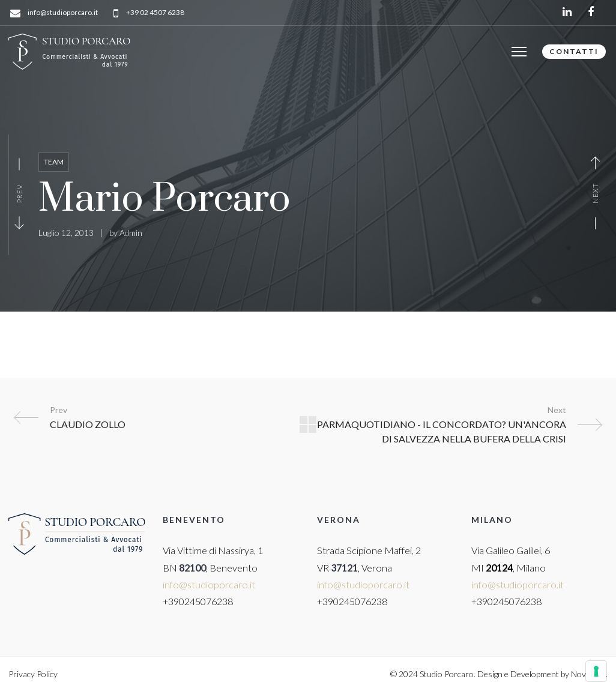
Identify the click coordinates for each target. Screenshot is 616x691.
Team (54, 162)
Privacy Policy (33, 674)
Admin (131, 233)
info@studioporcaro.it (63, 13)
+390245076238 (198, 601)
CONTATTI (574, 51)
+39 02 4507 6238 (155, 13)
